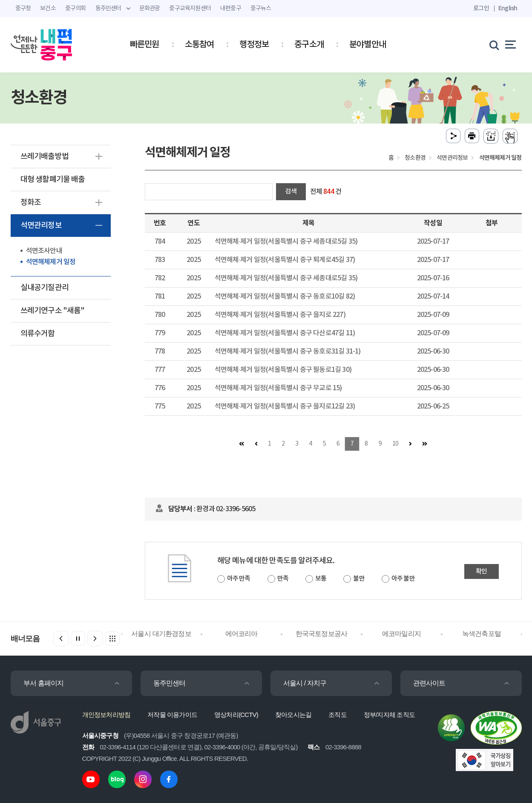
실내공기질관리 (45, 288)
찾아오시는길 (293, 715)
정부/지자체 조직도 (389, 715)
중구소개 (309, 45)
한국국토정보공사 (322, 634)
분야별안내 (368, 45)
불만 (359, 579)
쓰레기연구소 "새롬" (53, 311)
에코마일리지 (401, 634)
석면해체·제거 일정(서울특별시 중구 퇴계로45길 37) (285, 260)
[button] (95, 639)
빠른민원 (145, 45)
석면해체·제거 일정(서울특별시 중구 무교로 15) (278, 388)
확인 (481, 571)
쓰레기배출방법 (45, 157)
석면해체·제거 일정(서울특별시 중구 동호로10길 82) (285, 296)
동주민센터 (170, 683)
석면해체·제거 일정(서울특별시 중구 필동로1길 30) (283, 370)
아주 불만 (403, 579)
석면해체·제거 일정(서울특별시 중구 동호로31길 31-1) (288, 351)
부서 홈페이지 (44, 683)
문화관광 (150, 9)
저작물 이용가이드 (172, 715)
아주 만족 (239, 579)
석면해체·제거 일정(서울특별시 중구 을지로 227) (280, 315)
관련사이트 (429, 683)
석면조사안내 (44, 251)
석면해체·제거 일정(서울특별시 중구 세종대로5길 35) (286, 242)
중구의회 (76, 9)
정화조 (31, 203)
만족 (283, 579)
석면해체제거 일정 (51, 262)
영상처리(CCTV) (236, 715)
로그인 (481, 8)
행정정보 (254, 45)
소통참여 (200, 45)
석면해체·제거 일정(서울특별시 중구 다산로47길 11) (285, 333)
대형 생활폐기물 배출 (53, 180)
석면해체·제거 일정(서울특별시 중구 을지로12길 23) (285, 406)
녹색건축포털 (482, 634)
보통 (321, 579)
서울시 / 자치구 (305, 683)
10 (395, 444)
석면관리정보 (41, 226)
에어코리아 (242, 634)
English (508, 8)
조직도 (338, 715)
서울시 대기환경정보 (161, 634)
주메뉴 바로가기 (266, 0)
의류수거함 (38, 334)
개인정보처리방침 (106, 715)
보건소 (48, 9)
